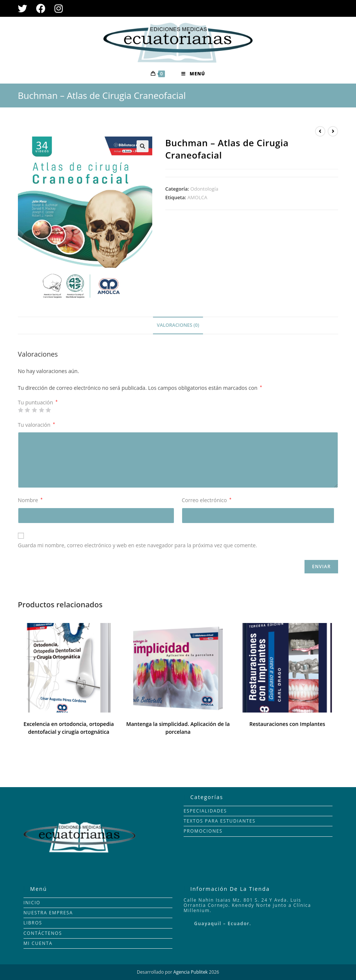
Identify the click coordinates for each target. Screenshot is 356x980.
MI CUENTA (38, 943)
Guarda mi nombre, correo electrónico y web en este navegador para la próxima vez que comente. (138, 545)
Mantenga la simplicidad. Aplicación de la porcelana (178, 728)
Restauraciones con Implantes (287, 724)
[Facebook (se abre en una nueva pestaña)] (41, 8)
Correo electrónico (207, 500)
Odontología (204, 189)
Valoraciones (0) (178, 325)
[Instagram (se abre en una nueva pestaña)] (59, 8)
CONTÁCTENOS (43, 933)
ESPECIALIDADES (205, 811)
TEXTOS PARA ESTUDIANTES (220, 821)
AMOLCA (197, 197)
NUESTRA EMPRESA (48, 913)
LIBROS (33, 923)
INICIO (32, 903)
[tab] (178, 325)
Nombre (30, 500)
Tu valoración (37, 425)
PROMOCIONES (203, 831)
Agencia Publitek (191, 972)
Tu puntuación (38, 403)
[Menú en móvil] (193, 74)
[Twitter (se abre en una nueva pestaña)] (25, 8)
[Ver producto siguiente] (333, 131)
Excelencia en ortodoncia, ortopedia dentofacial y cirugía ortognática (69, 728)
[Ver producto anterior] (320, 131)
